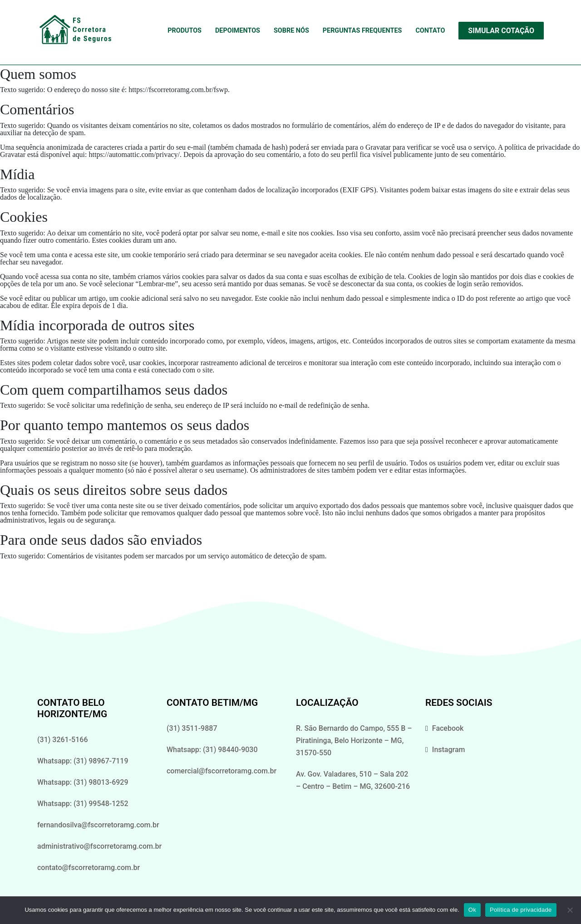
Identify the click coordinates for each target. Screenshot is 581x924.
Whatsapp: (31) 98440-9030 (212, 750)
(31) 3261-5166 (62, 740)
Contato (430, 31)
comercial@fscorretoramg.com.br (222, 771)
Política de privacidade (521, 910)
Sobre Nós (291, 31)
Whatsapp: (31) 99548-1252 (83, 804)
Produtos (185, 31)
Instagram (449, 750)
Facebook (448, 728)
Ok (472, 910)
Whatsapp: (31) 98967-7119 (83, 761)
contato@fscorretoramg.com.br (89, 868)
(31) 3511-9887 (192, 728)
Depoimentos (238, 31)
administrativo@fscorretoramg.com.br (99, 846)
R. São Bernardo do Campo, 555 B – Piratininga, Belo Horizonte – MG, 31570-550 (354, 741)
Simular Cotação (501, 31)
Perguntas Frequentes (362, 31)
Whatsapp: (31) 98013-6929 (83, 782)
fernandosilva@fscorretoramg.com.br (98, 825)
